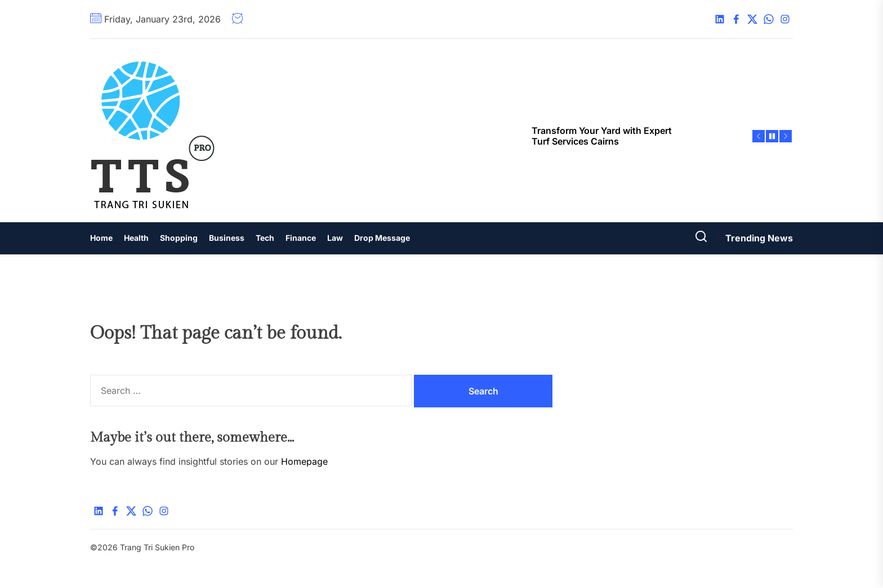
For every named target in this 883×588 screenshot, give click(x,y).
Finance (301, 238)
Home (101, 238)
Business (227, 238)
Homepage (304, 461)
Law (335, 238)
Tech (265, 238)
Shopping (179, 238)
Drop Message (382, 238)
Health (136, 238)
